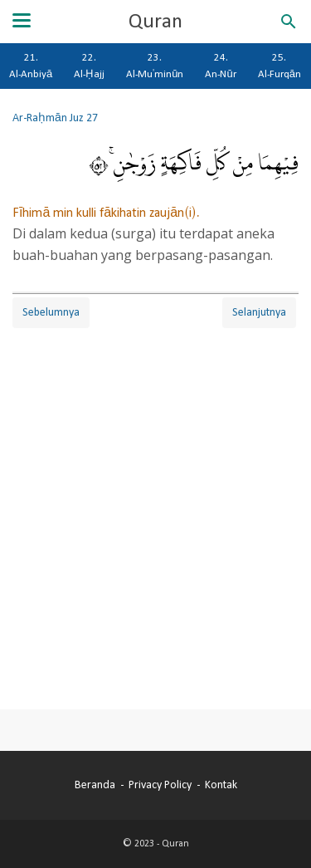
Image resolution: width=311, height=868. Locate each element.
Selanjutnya (259, 312)
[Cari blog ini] (289, 22)
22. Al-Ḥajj (89, 66)
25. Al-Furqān (279, 66)
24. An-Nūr (220, 66)
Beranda (95, 785)
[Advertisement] (155, 504)
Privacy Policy (160, 785)
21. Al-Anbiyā (31, 66)
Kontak (221, 785)
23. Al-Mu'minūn (155, 66)
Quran (155, 22)
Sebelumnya (51, 312)
